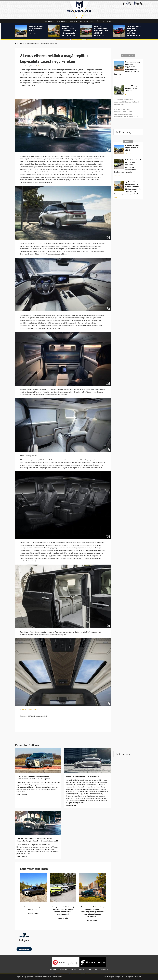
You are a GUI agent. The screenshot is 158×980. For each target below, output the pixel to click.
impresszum (38, 976)
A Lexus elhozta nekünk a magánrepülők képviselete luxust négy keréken (127, 102)
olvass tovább (22, 794)
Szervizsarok (108, 21)
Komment (41, 66)
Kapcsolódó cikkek (128, 55)
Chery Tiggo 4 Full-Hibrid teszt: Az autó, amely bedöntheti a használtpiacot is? (134, 32)
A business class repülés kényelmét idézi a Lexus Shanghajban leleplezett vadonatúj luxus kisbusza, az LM (126, 113)
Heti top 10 (128, 142)
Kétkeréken (50, 21)
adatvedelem (47, 976)
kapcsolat (20, 976)
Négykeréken (63, 21)
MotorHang (125, 132)
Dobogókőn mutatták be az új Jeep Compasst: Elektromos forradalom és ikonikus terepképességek (128, 166)
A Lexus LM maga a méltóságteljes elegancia (132, 88)
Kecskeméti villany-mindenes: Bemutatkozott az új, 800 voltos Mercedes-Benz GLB (101, 32)
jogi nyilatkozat (29, 976)
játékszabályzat (57, 976)
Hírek (98, 21)
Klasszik (74, 21)
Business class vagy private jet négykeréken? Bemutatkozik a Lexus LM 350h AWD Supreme (127, 68)
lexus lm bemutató (33, 709)
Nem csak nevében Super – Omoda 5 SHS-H (36, 29)
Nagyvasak (84, 21)
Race (92, 21)
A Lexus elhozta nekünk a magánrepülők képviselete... (44, 43)
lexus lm (25, 709)
